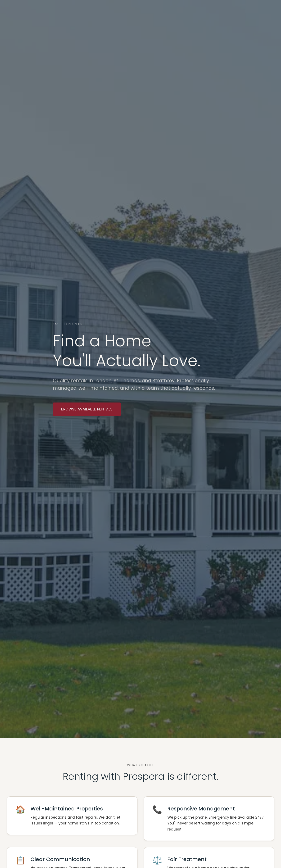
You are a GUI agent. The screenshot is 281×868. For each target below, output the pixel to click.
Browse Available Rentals (87, 409)
